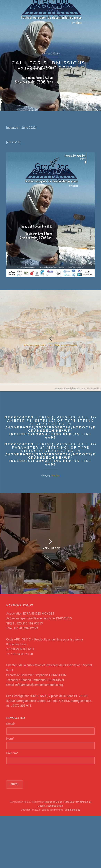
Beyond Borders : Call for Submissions (50, 345)
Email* (11, 724)
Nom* (10, 739)
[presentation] (33, 772)
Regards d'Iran (55, 806)
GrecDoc (56, 475)
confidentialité (73, 810)
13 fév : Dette (51, 548)
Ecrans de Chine (53, 802)
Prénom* (12, 753)
